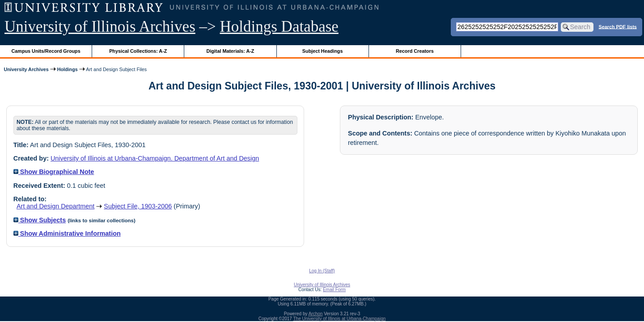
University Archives (26, 69)
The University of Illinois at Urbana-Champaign (340, 319)
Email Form (334, 290)
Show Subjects (40, 220)
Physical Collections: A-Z (138, 51)
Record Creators (415, 51)
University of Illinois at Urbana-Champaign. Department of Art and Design (155, 158)
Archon (316, 314)
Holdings (68, 69)
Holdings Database (279, 27)
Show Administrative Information (67, 233)
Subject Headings (323, 51)
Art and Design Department (55, 206)
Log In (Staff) (322, 271)
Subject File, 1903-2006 (138, 206)
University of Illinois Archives (100, 27)
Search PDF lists (618, 26)
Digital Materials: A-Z (230, 51)
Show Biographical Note (54, 172)
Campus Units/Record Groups (46, 51)
